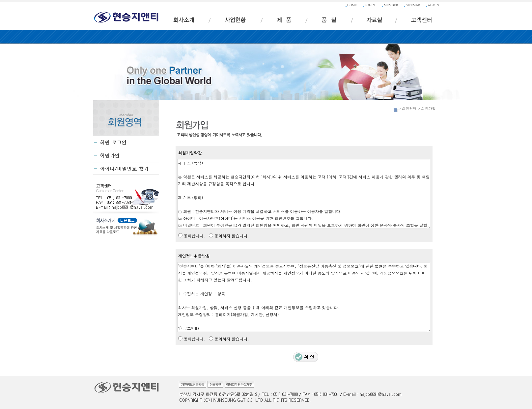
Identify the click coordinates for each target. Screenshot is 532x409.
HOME (352, 5)
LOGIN (370, 5)
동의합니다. (195, 236)
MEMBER (391, 5)
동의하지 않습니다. (232, 236)
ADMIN (434, 5)
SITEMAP (413, 5)
